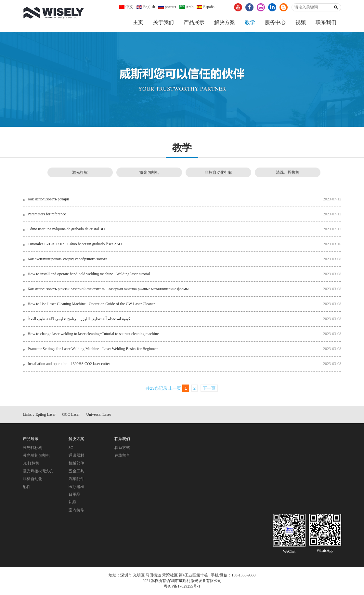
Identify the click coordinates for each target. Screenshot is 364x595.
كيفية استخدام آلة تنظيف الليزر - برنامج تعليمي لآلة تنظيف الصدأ (79, 319)
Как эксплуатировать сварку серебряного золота (67, 259)
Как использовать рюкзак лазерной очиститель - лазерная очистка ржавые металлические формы (108, 289)
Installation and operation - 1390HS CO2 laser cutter (69, 364)
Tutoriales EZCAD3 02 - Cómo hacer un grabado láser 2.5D (75, 244)
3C (71, 448)
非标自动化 (32, 480)
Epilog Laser (45, 415)
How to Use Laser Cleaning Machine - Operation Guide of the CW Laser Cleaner (91, 304)
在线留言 (122, 456)
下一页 (209, 389)
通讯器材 (76, 456)
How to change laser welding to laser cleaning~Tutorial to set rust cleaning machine (93, 334)
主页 (138, 22)
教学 (250, 22)
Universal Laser (98, 415)
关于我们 (163, 22)
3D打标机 (31, 464)
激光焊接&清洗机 (38, 472)
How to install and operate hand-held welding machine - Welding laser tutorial (89, 274)
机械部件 (76, 464)
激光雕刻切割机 (36, 456)
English (146, 7)
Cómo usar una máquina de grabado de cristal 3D (66, 229)
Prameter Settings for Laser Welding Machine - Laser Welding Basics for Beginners (93, 349)
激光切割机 (149, 173)
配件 (27, 487)
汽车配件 (76, 480)
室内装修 (76, 511)
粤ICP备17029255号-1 (182, 587)
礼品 (72, 503)
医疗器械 (76, 487)
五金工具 (76, 472)
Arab (186, 7)
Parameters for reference (47, 214)
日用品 (74, 495)
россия (167, 7)
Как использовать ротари (48, 199)
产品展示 (194, 22)
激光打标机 (32, 448)
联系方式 (122, 448)
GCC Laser (71, 415)
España (206, 7)
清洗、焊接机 (288, 173)
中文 (126, 7)
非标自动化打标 (218, 173)
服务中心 (275, 22)
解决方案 (225, 22)
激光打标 (80, 173)
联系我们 (326, 22)
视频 (301, 22)
